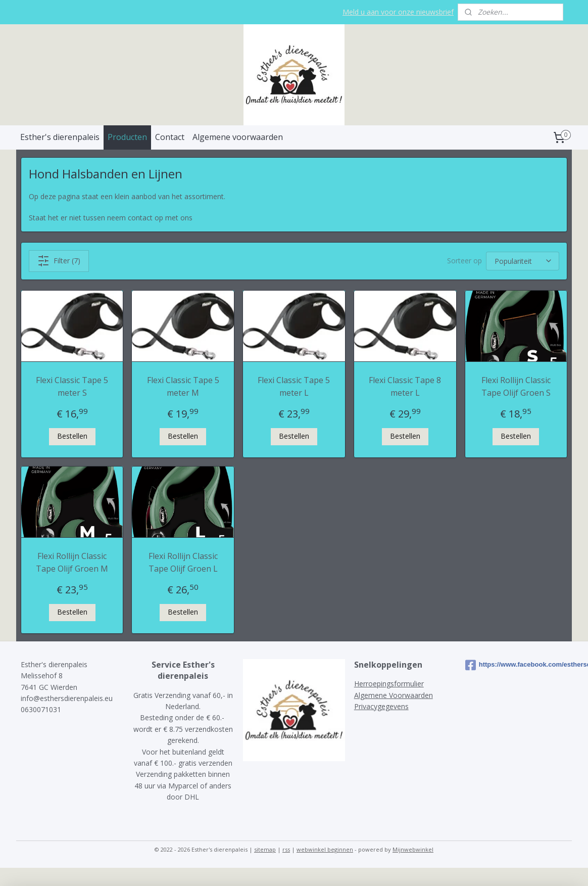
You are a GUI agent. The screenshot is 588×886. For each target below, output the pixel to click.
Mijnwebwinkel (413, 849)
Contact (170, 137)
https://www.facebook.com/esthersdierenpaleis (517, 665)
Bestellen (72, 436)
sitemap (265, 849)
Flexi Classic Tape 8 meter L (405, 387)
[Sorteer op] (523, 261)
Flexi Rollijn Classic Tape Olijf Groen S (516, 387)
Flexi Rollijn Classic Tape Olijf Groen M (72, 563)
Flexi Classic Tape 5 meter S (72, 387)
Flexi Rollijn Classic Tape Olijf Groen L (183, 563)
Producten (127, 137)
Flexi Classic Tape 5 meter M (183, 387)
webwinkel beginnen (325, 849)
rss (286, 849)
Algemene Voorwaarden (394, 695)
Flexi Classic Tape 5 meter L (294, 387)
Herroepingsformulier (389, 684)
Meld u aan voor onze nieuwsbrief (398, 12)
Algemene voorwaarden (238, 137)
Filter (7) (59, 261)
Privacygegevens (381, 706)
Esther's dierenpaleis (60, 137)
